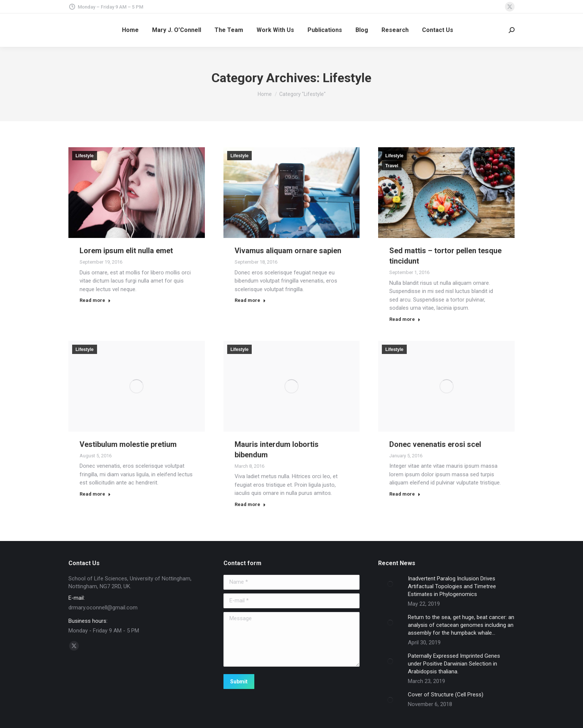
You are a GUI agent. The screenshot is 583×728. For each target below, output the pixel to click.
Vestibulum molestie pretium (128, 444)
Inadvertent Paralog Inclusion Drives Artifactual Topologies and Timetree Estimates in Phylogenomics (452, 586)
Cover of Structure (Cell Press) (446, 695)
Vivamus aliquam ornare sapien (288, 251)
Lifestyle (85, 156)
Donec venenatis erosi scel (435, 444)
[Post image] (390, 584)
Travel (392, 166)
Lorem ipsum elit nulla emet (126, 251)
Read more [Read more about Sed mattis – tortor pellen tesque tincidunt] (405, 319)
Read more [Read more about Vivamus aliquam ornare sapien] (250, 300)
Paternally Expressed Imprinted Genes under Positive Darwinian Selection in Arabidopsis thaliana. (454, 664)
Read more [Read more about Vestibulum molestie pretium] (95, 494)
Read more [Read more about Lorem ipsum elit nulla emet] (95, 300)
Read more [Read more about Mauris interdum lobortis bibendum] (250, 504)
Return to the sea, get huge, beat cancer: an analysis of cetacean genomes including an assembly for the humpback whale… (461, 625)
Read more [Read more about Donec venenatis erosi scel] (405, 494)
